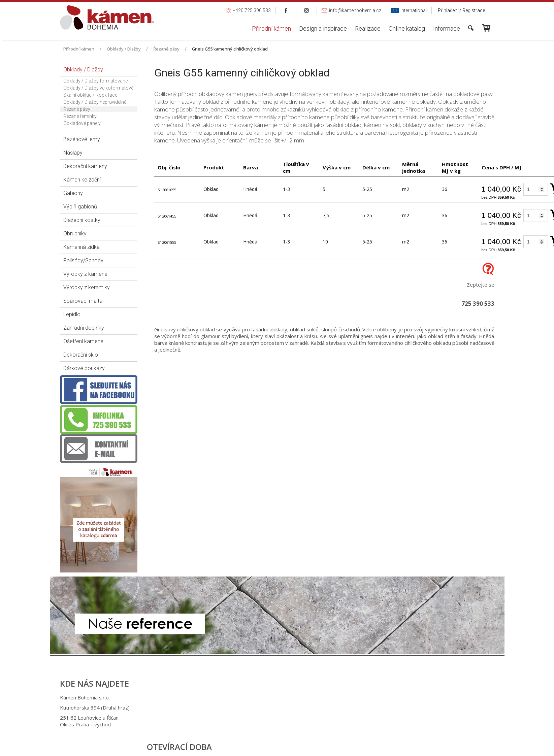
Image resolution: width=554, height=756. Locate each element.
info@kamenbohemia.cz (281, 718)
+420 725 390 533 (273, 697)
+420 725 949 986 (274, 708)
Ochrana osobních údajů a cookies (331, 746)
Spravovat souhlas (388, 746)
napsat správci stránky (271, 746)
